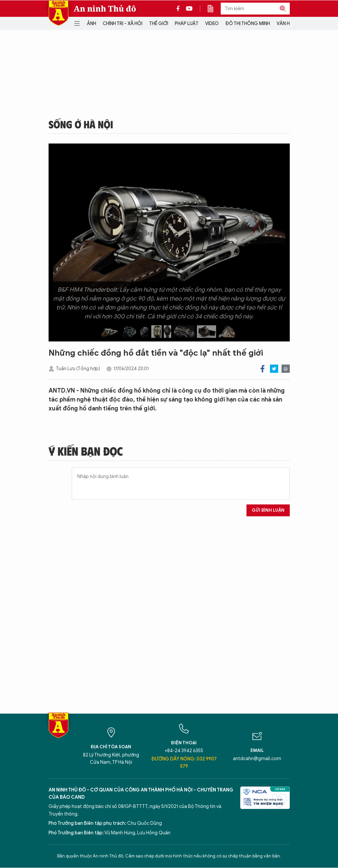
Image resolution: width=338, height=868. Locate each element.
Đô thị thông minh (248, 24)
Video (212, 24)
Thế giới (159, 24)
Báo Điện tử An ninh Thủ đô (58, 13)
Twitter (274, 369)
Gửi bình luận (268, 510)
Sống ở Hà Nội (81, 124)
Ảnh (92, 24)
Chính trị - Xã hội (123, 24)
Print (286, 369)
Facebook (263, 369)
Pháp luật (187, 24)
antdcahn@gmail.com (257, 759)
